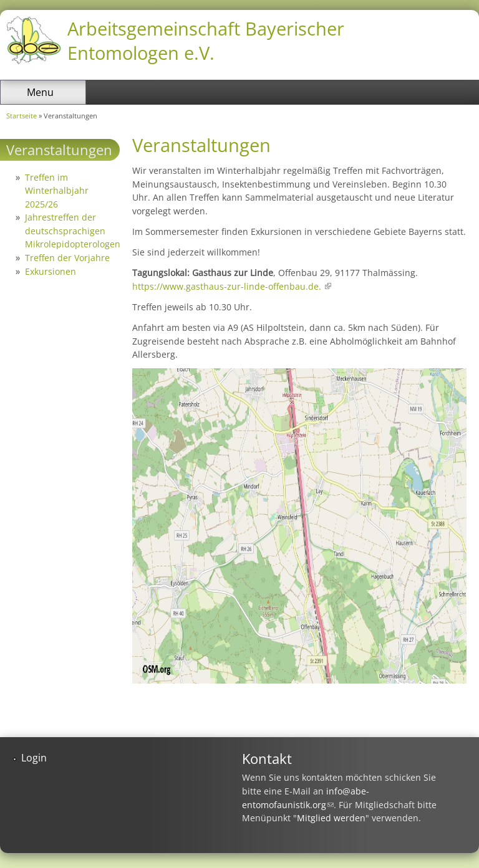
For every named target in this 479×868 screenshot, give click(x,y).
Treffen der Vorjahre (67, 258)
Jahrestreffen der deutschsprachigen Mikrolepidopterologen (73, 231)
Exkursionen (51, 271)
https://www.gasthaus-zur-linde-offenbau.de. (232, 286)
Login (34, 758)
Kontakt (267, 759)
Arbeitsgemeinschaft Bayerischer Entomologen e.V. (206, 41)
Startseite (22, 116)
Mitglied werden (331, 818)
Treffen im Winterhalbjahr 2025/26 (57, 191)
